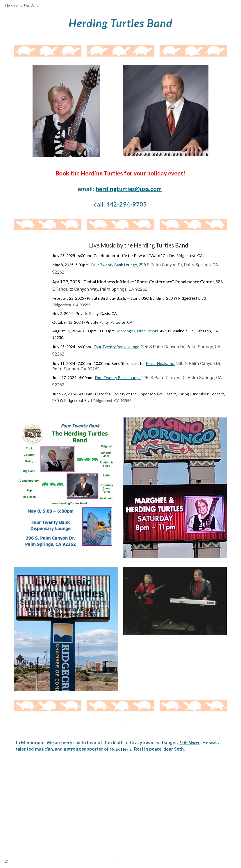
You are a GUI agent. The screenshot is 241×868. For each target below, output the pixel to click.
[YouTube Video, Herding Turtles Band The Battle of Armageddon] (175, 798)
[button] (7, 862)
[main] (121, 23)
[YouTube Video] (66, 798)
